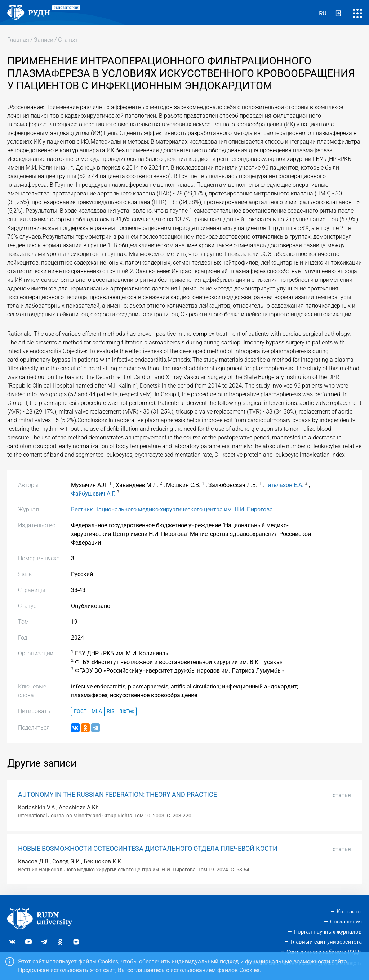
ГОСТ (80, 711)
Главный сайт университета (326, 942)
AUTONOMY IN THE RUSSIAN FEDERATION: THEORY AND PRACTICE (117, 795)
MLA (97, 711)
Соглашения (346, 922)
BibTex (127, 711)
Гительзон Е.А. (284, 485)
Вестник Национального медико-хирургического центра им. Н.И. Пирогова (172, 509)
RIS (110, 711)
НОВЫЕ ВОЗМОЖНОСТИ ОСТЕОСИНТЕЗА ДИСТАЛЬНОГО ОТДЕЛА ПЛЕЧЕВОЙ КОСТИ (148, 849)
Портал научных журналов (328, 932)
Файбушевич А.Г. (93, 494)
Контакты (349, 912)
